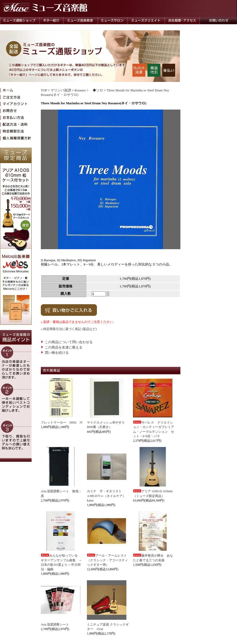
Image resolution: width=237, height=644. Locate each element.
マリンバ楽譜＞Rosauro (68, 90)
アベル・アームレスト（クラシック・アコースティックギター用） (107, 560)
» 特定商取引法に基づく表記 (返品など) (69, 329)
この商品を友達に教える (62, 347)
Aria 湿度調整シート (55, 625)
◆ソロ (96, 90)
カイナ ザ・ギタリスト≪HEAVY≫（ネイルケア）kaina (106, 496)
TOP (44, 90)
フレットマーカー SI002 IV (62, 422)
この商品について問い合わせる (67, 342)
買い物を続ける (55, 353)
